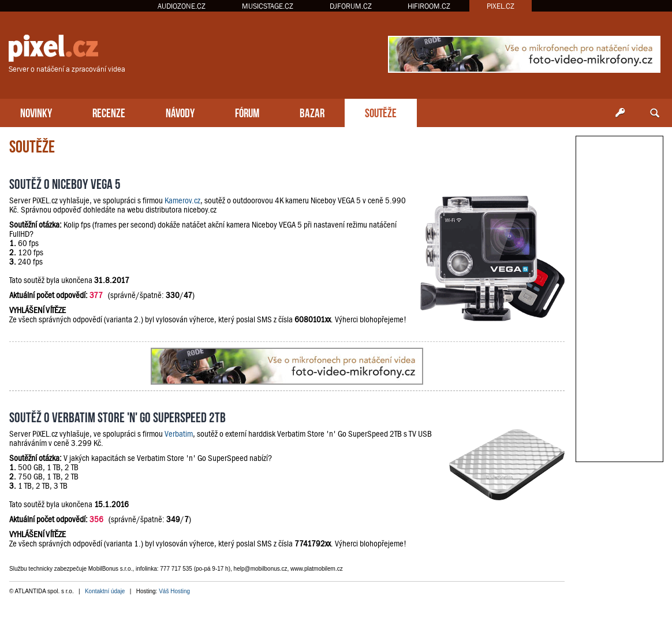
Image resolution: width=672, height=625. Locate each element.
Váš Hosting (174, 591)
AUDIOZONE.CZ (182, 6)
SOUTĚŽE (381, 112)
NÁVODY (180, 112)
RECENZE (109, 112)
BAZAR (312, 112)
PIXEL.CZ (501, 6)
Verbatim (179, 434)
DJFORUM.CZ (351, 6)
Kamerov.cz (182, 200)
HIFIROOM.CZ (429, 6)
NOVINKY (36, 112)
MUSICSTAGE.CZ (268, 6)
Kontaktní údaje (105, 591)
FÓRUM (247, 112)
